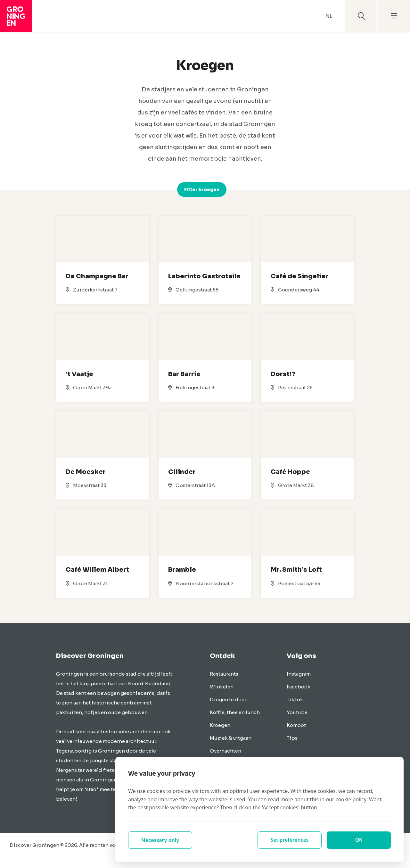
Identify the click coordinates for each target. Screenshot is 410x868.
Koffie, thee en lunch (235, 712)
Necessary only (160, 840)
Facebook (299, 687)
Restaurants (224, 674)
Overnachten (225, 751)
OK (359, 840)
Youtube (297, 712)
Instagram (299, 674)
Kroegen (220, 725)
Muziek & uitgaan (231, 738)
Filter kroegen (202, 190)
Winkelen (222, 687)
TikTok (295, 699)
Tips (292, 738)
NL (329, 16)
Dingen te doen (229, 699)
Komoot (296, 725)
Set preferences (290, 840)
